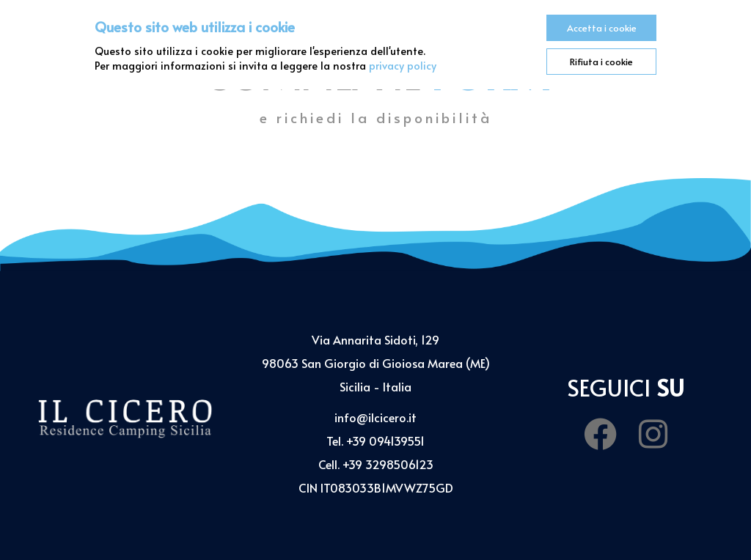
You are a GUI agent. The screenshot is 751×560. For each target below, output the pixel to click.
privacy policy (403, 65)
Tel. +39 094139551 (375, 441)
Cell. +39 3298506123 (376, 464)
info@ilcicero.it (375, 417)
